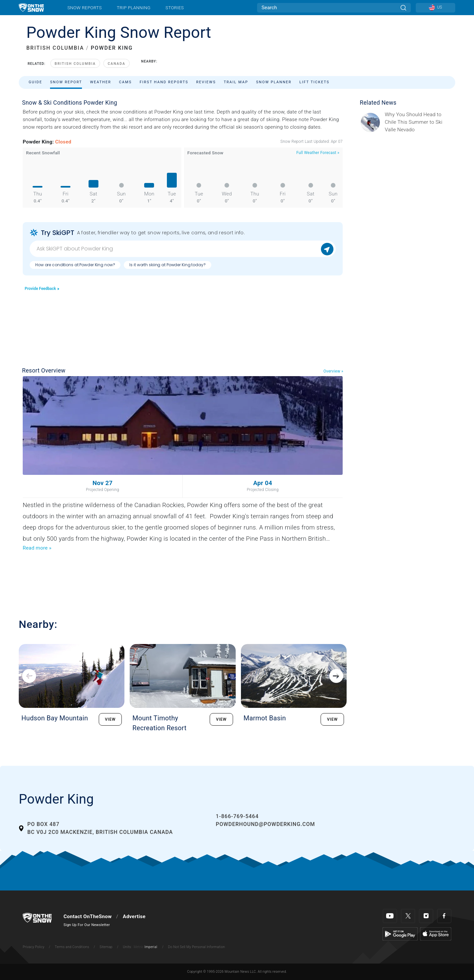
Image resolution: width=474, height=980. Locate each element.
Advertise (134, 916)
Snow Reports (85, 8)
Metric (139, 947)
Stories (175, 8)
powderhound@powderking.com (265, 824)
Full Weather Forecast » (318, 153)
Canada (117, 64)
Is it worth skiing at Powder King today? (167, 265)
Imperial (151, 947)
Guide (35, 82)
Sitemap (106, 947)
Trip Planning (134, 8)
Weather (100, 82)
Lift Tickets (315, 82)
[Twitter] (408, 916)
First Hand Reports (164, 82)
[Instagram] (426, 916)
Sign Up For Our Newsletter (87, 925)
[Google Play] (400, 934)
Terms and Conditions (72, 947)
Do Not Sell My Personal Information (196, 947)
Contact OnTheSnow (88, 916)
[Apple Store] (436, 934)
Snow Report (66, 82)
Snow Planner (274, 82)
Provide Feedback (42, 289)
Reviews (206, 82)
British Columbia (75, 64)
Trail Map (236, 82)
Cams (126, 82)
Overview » (333, 371)
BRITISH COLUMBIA (55, 48)
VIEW (110, 719)
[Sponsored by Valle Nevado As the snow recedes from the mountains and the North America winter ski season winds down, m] (418, 122)
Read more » (37, 548)
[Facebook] (444, 916)
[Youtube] (390, 916)
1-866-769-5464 (237, 816)
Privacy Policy (34, 947)
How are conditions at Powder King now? (75, 265)
